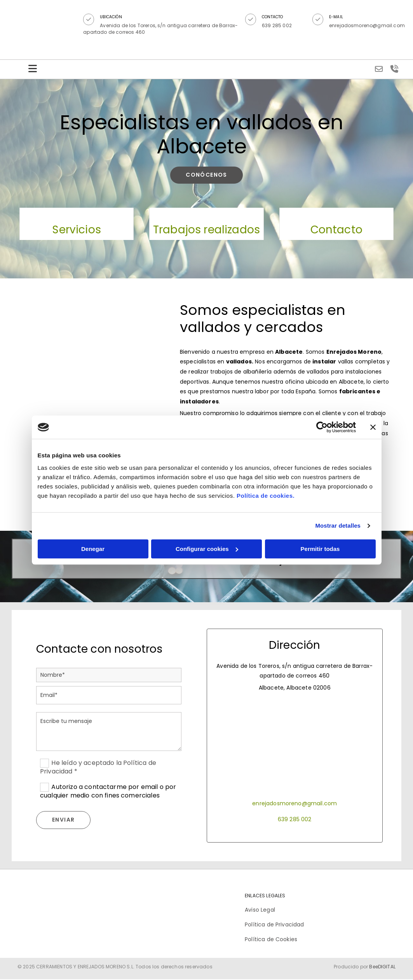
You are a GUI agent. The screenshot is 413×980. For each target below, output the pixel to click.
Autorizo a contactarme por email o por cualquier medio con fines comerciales (108, 792)
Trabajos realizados (206, 230)
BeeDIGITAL (382, 967)
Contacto (336, 230)
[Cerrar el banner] (373, 427)
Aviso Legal (260, 910)
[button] (90, 19)
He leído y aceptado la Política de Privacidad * (98, 767)
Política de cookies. (266, 496)
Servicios (76, 230)
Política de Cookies (271, 940)
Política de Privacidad (274, 925)
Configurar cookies (207, 549)
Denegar (93, 549)
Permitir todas (320, 549)
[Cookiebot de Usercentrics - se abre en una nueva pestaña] (322, 427)
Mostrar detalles (338, 526)
